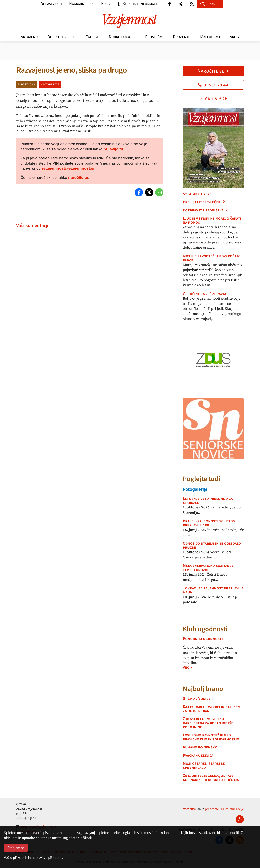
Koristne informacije (139, 4)
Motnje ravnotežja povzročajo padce (212, 258)
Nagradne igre (82, 4)
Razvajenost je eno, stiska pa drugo (71, 70)
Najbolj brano (203, 689)
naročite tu (78, 177)
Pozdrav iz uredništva (206, 210)
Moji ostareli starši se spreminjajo (204, 766)
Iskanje (210, 4)
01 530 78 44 (213, 85)
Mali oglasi (210, 37)
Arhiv (235, 37)
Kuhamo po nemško (200, 747)
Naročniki (189, 809)
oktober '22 (50, 84)
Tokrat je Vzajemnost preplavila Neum (213, 590)
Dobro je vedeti (62, 37)
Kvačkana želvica (198, 755)
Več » (187, 667)
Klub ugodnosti (205, 629)
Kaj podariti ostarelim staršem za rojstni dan (212, 709)
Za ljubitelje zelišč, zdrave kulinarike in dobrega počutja (211, 778)
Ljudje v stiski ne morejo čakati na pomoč (212, 220)
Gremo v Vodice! (197, 699)
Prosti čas (154, 37)
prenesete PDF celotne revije (224, 809)
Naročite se (213, 71)
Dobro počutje (122, 37)
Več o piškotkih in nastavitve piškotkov (34, 858)
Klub (106, 4)
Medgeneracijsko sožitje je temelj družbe (208, 568)
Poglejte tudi (202, 479)
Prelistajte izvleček (204, 202)
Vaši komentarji (32, 226)
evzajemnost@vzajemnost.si (68, 168)
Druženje (182, 37)
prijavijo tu (113, 149)
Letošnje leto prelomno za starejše (208, 501)
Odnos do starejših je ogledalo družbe (212, 545)
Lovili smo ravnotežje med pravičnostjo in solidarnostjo (211, 737)
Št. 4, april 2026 (197, 194)
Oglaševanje (52, 4)
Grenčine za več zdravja (205, 294)
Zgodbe (92, 37)
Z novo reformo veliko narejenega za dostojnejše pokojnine (208, 723)
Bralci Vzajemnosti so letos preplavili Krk (209, 523)
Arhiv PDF (213, 99)
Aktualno (29, 37)
